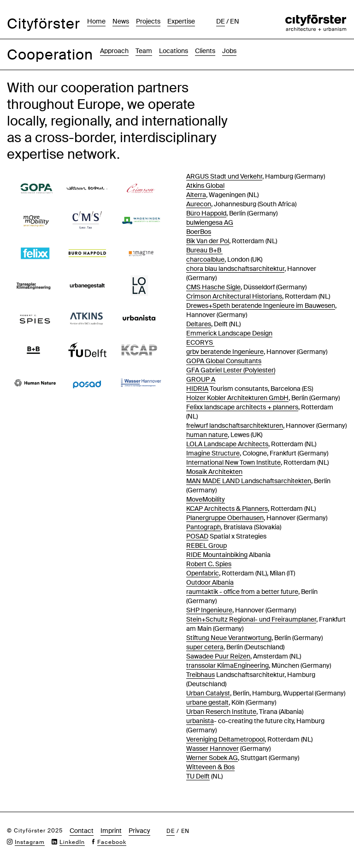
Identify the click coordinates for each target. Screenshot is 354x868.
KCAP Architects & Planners (227, 509)
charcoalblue (205, 259)
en (235, 21)
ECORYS (200, 342)
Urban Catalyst (208, 693)
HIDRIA (197, 389)
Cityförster (44, 24)
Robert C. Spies (209, 564)
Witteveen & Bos (210, 767)
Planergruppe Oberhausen (225, 518)
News (121, 21)
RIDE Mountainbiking (217, 555)
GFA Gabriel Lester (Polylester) (231, 370)
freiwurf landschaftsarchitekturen (235, 425)
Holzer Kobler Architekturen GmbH (237, 398)
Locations (174, 51)
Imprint (111, 831)
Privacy (139, 831)
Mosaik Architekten (214, 472)
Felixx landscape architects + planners (242, 407)
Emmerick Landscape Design (229, 333)
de (221, 21)
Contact (82, 831)
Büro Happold (206, 213)
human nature (207, 435)
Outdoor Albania (210, 582)
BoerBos (199, 232)
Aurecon (199, 204)
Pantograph (204, 527)
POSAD (197, 536)
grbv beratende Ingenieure (225, 352)
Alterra (196, 195)
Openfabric (203, 573)
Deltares (199, 324)
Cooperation (50, 55)
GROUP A (201, 379)
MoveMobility (206, 499)
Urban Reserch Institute (221, 712)
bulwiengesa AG (210, 222)
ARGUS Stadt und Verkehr (224, 176)
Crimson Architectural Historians (234, 296)
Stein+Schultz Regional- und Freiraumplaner (251, 619)
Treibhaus (201, 675)
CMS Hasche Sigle (213, 287)
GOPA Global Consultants (224, 361)
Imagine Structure (213, 453)
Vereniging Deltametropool (225, 739)
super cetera (205, 647)
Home (96, 21)
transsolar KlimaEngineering (227, 665)
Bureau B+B (204, 250)
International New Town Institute (233, 462)
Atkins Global (205, 186)
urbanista (200, 721)
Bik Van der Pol (208, 241)
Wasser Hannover (212, 748)
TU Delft (198, 776)
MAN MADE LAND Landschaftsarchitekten (249, 481)
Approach (114, 51)
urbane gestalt (207, 702)
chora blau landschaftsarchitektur (235, 269)
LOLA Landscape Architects (227, 444)
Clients (205, 51)
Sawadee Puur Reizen (218, 656)
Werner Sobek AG (212, 758)
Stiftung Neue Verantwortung (229, 638)
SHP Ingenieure (209, 610)
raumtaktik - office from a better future (242, 592)
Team (144, 51)
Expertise (181, 21)
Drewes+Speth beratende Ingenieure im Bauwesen (261, 305)
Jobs (229, 51)
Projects (148, 21)
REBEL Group (206, 545)
